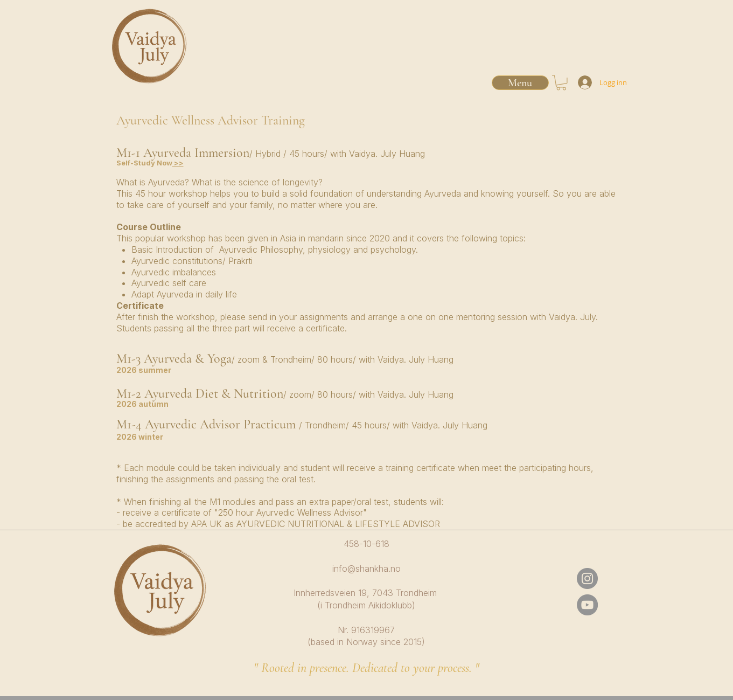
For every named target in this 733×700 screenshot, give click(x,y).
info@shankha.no (366, 569)
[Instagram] (587, 578)
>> (178, 163)
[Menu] (520, 83)
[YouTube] (587, 605)
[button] (561, 83)
